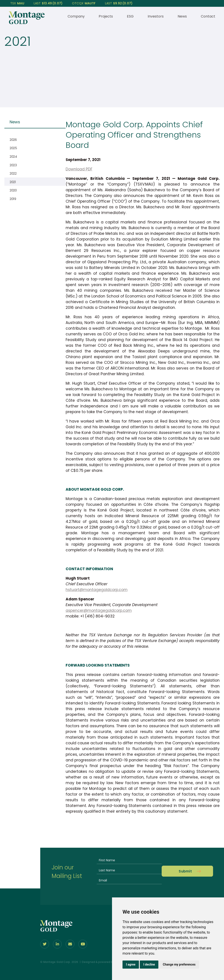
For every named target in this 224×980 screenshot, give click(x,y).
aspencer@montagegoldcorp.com (99, 610)
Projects (106, 16)
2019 (13, 199)
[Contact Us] (70, 944)
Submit (185, 871)
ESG (130, 16)
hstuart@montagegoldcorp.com (97, 590)
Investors (156, 16)
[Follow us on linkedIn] (57, 944)
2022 (13, 173)
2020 (13, 190)
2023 (13, 165)
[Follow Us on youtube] (83, 944)
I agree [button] (131, 964)
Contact (208, 16)
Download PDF (79, 169)
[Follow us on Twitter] (45, 944)
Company (76, 16)
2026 (13, 140)
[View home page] (27, 23)
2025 (13, 148)
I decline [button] (149, 964)
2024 (13, 157)
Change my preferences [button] (179, 964)
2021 (13, 182)
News (182, 16)
